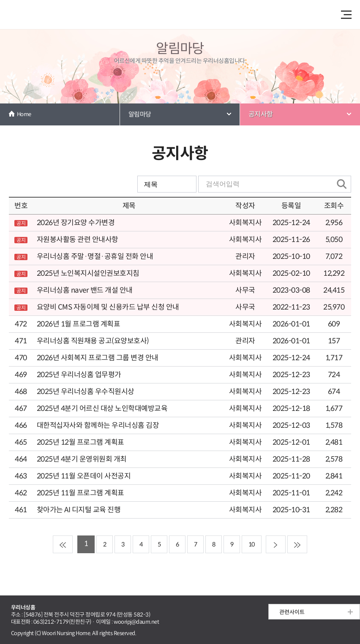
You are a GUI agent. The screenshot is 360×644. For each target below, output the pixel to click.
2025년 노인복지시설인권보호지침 (88, 273)
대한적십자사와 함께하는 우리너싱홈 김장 (98, 425)
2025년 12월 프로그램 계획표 (80, 442)
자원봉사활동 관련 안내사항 (78, 240)
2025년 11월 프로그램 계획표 (80, 493)
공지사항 (261, 114)
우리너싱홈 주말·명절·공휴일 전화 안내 (95, 257)
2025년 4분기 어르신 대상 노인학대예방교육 (102, 409)
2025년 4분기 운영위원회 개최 (82, 459)
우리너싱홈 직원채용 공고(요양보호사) (93, 341)
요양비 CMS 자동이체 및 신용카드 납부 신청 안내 (108, 307)
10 (252, 544)
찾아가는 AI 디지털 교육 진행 (79, 510)
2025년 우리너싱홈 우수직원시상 (86, 392)
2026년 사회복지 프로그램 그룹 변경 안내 (98, 358)
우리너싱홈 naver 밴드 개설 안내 (85, 290)
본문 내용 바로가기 (180, 1)
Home (24, 114)
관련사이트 (292, 612)
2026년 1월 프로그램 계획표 (78, 324)
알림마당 (140, 114)
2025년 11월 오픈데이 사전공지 (84, 476)
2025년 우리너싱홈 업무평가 (79, 375)
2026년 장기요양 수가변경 (76, 223)
